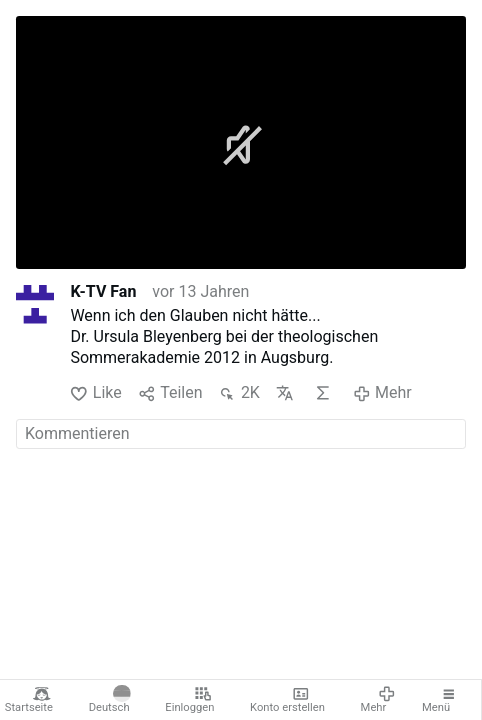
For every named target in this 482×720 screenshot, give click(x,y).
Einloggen (189, 700)
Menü (440, 700)
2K (238, 393)
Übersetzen (285, 393)
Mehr (378, 700)
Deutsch (110, 700)
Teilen (170, 393)
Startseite (29, 700)
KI (323, 393)
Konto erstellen (287, 700)
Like (95, 393)
